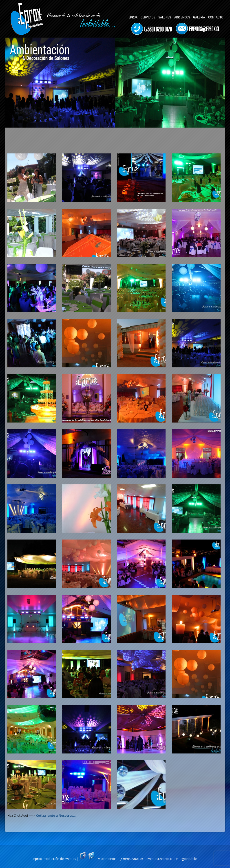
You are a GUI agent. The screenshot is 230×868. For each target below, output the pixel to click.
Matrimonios (107, 859)
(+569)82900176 (131, 859)
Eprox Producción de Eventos (55, 859)
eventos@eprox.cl (159, 859)
